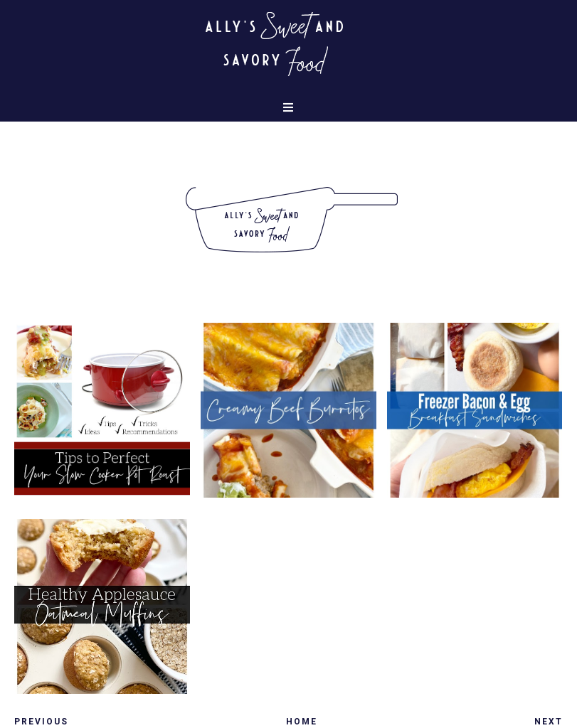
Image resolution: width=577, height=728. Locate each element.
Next (549, 722)
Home (302, 722)
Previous (41, 722)
